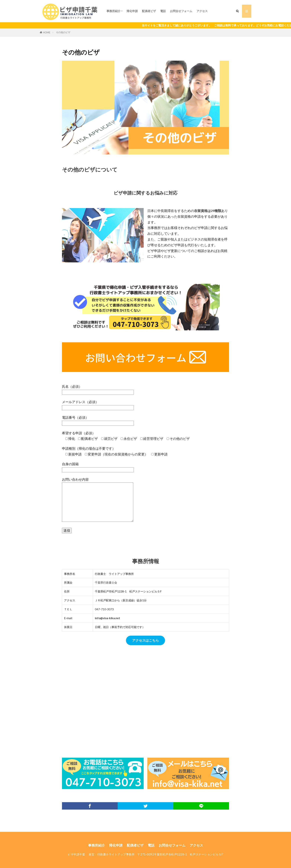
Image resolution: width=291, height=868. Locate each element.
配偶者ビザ (149, 11)
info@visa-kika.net (107, 618)
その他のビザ (63, 32)
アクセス (202, 11)
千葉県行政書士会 (106, 582)
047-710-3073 (104, 609)
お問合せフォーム (181, 11)
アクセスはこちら (145, 640)
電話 (163, 11)
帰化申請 (132, 11)
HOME (47, 32)
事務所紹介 (113, 11)
